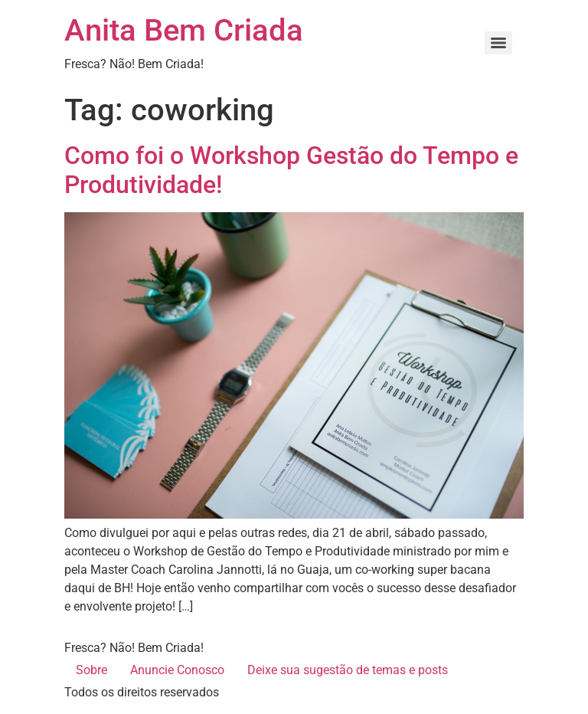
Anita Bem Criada (184, 30)
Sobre (91, 670)
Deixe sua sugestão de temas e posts (348, 670)
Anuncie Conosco (177, 670)
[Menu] (498, 43)
